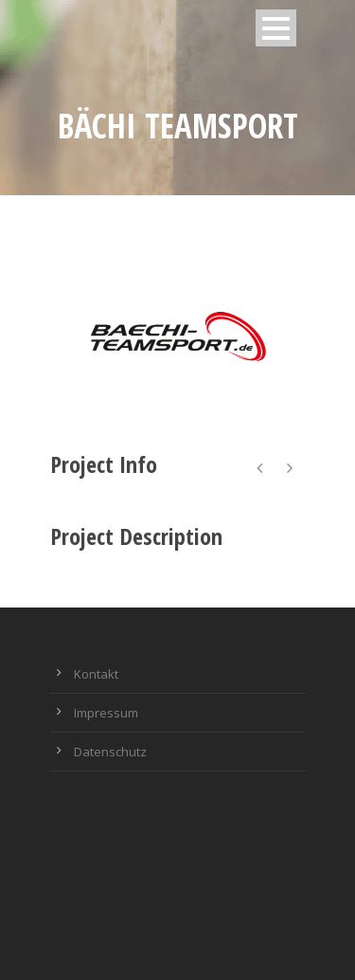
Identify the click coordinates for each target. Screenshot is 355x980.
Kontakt (96, 674)
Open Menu (276, 28)
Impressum (106, 713)
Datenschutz (110, 752)
